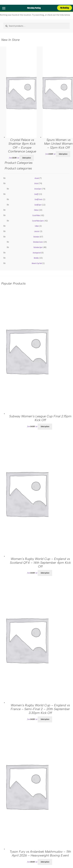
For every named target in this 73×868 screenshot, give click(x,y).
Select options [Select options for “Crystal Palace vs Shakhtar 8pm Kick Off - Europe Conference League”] (27, 158)
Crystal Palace (36, 215)
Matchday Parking (34, 8)
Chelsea (36, 210)
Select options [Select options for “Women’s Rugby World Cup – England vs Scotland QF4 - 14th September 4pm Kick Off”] (45, 573)
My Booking (65, 8)
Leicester (37, 231)
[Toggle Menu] (3, 8)
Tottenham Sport (38, 247)
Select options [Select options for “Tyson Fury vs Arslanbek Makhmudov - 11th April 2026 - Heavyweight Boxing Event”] (45, 862)
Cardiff (36, 194)
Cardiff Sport (38, 205)
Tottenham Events (38, 242)
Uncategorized (37, 253)
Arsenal (37, 178)
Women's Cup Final (37, 263)
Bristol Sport (38, 189)
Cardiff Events (38, 199)
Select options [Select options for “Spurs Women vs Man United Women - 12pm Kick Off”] (63, 154)
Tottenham (36, 237)
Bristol (36, 184)
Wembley (36, 258)
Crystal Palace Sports (38, 221)
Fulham (37, 226)
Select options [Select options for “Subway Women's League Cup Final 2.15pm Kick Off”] (45, 427)
